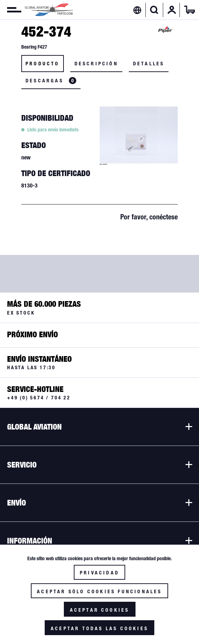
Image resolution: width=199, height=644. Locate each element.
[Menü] (11, 10)
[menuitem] (11, 10)
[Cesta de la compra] (189, 10)
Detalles (149, 64)
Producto (43, 64)
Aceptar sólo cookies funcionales (99, 591)
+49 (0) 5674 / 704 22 (39, 398)
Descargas (51, 81)
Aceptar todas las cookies (99, 628)
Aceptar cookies (100, 610)
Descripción (96, 64)
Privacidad (99, 573)
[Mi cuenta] (172, 10)
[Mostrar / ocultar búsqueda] (154, 10)
